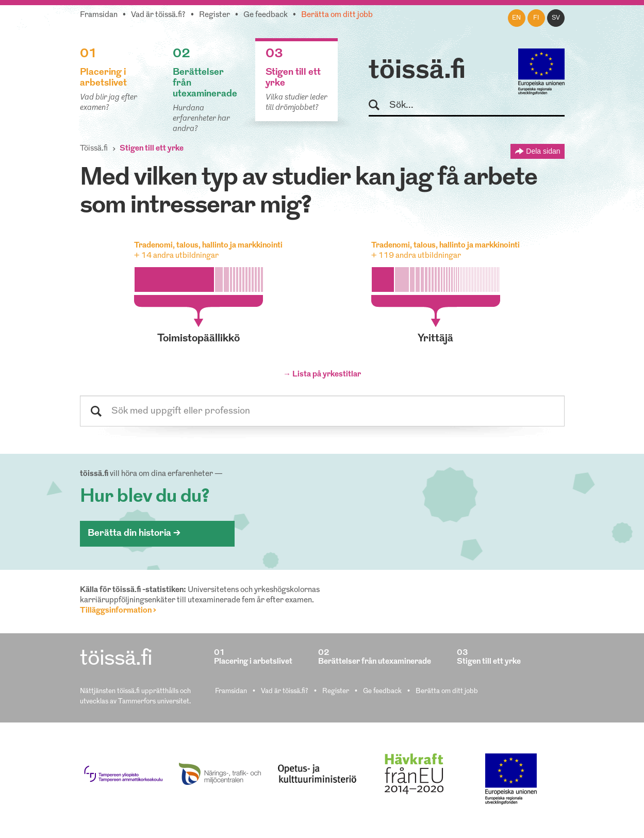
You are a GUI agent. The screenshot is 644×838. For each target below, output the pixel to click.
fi (536, 18)
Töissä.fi (94, 149)
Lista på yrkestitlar (327, 375)
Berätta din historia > (134, 533)
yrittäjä (435, 339)
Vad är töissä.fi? (158, 15)
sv (556, 18)
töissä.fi (417, 71)
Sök (379, 105)
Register (214, 15)
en (516, 18)
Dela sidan (543, 151)
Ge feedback (266, 15)
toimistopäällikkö (199, 339)
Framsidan (99, 15)
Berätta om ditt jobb (337, 15)
